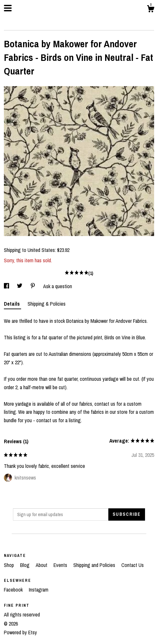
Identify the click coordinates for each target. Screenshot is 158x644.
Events (61, 565)
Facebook (14, 590)
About (42, 565)
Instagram (39, 590)
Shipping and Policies (95, 565)
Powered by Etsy (20, 632)
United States (41, 250)
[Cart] (151, 10)
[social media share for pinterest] (33, 286)
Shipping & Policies (47, 304)
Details (12, 304)
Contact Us (133, 565)
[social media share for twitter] (20, 286)
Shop (10, 565)
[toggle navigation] (8, 8)
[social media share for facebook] (7, 286)
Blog (25, 565)
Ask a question (58, 286)
